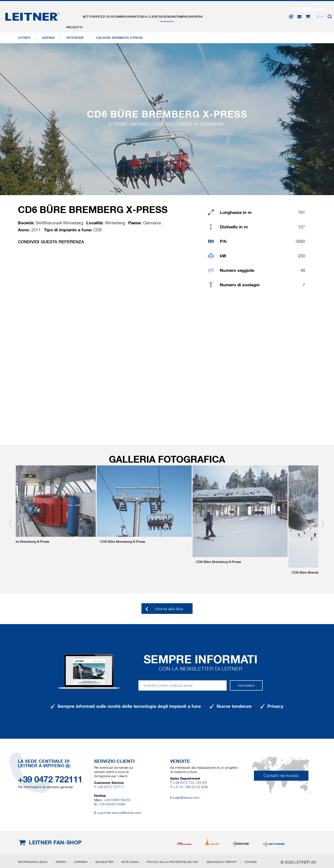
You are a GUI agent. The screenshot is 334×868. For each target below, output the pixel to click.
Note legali (130, 862)
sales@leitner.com (186, 798)
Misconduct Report (222, 862)
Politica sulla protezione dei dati (173, 862)
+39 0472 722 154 (187, 783)
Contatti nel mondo (281, 776)
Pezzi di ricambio (125, 16)
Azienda (192, 16)
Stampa (210, 16)
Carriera (231, 16)
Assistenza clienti (163, 16)
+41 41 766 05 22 (187, 787)
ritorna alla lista (169, 609)
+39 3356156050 (117, 800)
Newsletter (104, 862)
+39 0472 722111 (50, 779)
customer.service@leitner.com (119, 813)
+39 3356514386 (112, 804)
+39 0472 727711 (111, 787)
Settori (98, 16)
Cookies (251, 862)
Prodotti (77, 16)
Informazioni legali (33, 862)
